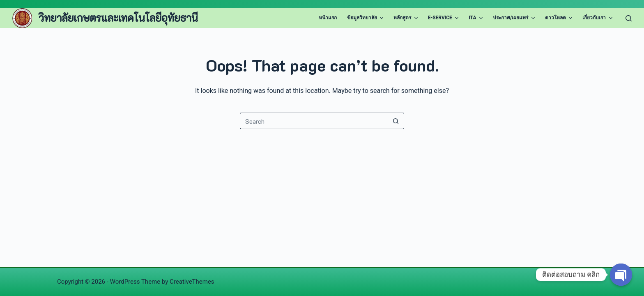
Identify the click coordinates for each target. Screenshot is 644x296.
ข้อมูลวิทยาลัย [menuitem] (366, 18)
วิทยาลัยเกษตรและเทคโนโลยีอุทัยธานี (118, 18)
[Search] (629, 18)
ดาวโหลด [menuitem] (560, 18)
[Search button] (396, 121)
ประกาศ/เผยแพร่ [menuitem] (515, 18)
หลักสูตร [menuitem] (406, 18)
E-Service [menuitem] (444, 18)
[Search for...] (314, 121)
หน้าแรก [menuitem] (328, 18)
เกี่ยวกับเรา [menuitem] (598, 18)
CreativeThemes (192, 282)
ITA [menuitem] (477, 18)
